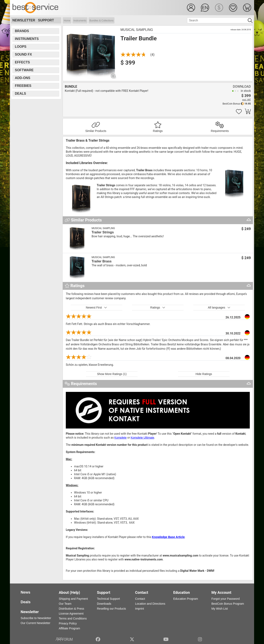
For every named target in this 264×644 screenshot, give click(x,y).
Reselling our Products (111, 609)
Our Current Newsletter (35, 623)
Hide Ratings (204, 374)
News (25, 592)
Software (24, 70)
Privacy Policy (68, 623)
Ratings (158, 131)
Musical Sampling (137, 30)
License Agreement (71, 614)
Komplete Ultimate (142, 438)
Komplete (121, 438)
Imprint (140, 609)
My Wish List (220, 609)
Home (67, 21)
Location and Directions (150, 604)
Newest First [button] (96, 307)
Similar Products (96, 131)
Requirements (220, 131)
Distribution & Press (71, 609)
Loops (21, 47)
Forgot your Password (226, 599)
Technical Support (108, 599)
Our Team (65, 604)
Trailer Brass (102, 261)
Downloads (104, 604)
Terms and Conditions (73, 618)
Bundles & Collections (102, 21)
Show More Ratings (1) (112, 374)
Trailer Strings (103, 232)
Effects (22, 62)
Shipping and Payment (73, 599)
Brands (22, 31)
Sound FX (23, 54)
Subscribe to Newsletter (36, 618)
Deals (20, 94)
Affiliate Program (69, 628)
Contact (140, 599)
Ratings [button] (158, 307)
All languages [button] (219, 307)
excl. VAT (247, 100)
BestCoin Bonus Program (228, 604)
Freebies (23, 86)
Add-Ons (23, 78)
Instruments (80, 21)
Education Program (186, 599)
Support (46, 20)
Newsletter (24, 20)
